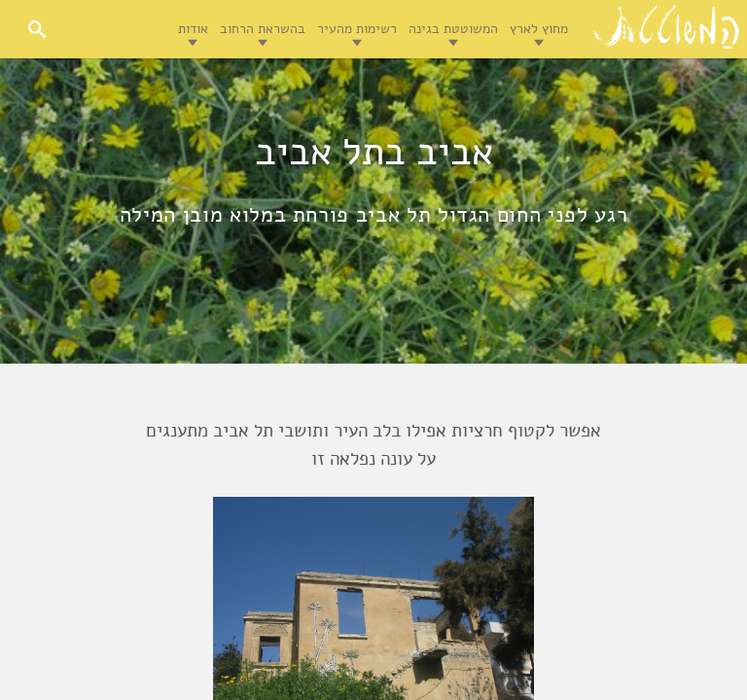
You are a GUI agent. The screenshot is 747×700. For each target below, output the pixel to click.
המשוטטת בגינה (453, 29)
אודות (193, 29)
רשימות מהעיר (357, 29)
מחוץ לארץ (539, 29)
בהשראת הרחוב (263, 29)
